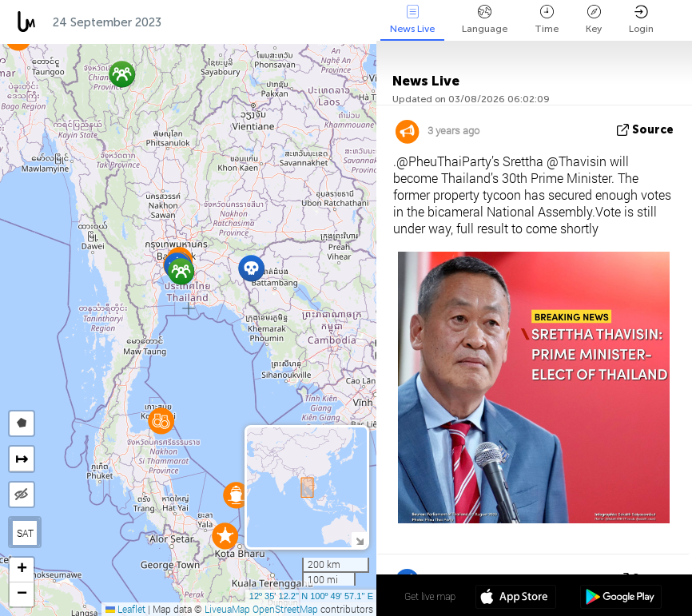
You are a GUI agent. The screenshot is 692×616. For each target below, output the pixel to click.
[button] (181, 271)
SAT (25, 533)
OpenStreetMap (285, 609)
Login (641, 20)
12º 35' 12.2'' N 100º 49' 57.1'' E (311, 596)
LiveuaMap (227, 609)
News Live (412, 20)
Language (485, 20)
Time (547, 20)
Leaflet (125, 609)
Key (594, 20)
